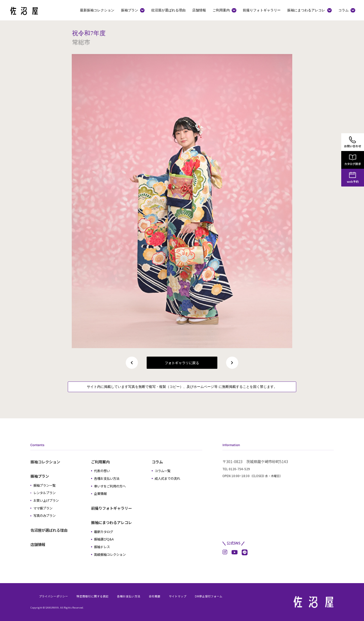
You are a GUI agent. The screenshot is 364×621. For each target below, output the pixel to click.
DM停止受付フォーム (209, 596)
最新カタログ (104, 532)
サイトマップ (178, 596)
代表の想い (102, 471)
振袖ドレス (102, 547)
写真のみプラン (44, 516)
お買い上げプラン (46, 500)
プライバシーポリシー (53, 596)
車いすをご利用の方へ (110, 486)
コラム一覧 (163, 471)
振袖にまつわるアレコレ (306, 10)
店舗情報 (199, 10)
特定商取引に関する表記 (93, 596)
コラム (343, 10)
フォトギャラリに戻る (182, 363)
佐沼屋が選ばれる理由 (168, 10)
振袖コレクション (45, 462)
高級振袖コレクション (110, 555)
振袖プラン (130, 10)
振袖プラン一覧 (44, 485)
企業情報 (100, 494)
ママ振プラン (43, 508)
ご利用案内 (221, 10)
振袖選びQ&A (104, 539)
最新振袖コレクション (97, 10)
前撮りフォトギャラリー (262, 10)
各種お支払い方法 (107, 478)
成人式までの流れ (167, 478)
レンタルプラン (44, 493)
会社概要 (155, 596)
